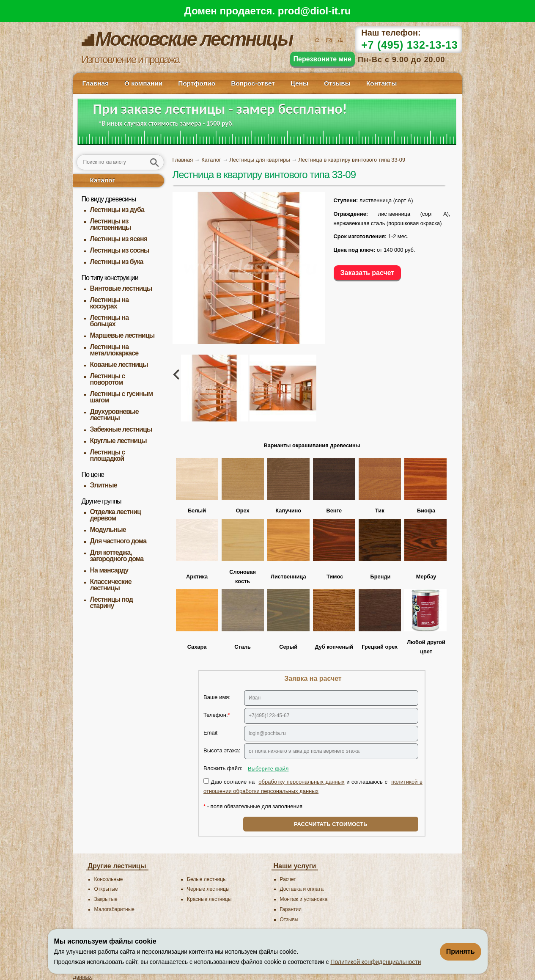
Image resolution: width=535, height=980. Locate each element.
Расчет (288, 879)
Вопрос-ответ (253, 83)
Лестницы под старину (111, 603)
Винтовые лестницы (121, 288)
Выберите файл (268, 769)
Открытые (106, 889)
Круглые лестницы (118, 441)
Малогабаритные (114, 909)
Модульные (108, 530)
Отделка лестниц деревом (115, 515)
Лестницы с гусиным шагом (122, 397)
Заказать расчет (368, 273)
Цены (299, 83)
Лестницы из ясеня (119, 239)
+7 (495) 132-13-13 (409, 45)
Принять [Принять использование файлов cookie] (461, 951)
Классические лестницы (111, 585)
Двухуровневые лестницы (114, 415)
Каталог (103, 180)
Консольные (109, 879)
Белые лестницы (207, 879)
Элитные (104, 485)
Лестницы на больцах (110, 321)
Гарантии (291, 909)
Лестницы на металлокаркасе (114, 350)
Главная (96, 83)
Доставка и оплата (302, 889)
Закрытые (106, 899)
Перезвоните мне (323, 59)
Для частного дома (118, 541)
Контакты (381, 83)
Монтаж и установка (304, 899)
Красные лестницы (209, 899)
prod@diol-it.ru (314, 11)
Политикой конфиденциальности (376, 962)
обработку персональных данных (301, 782)
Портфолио (197, 83)
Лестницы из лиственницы (111, 224)
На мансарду (109, 570)
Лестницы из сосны (120, 250)
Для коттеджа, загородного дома (117, 556)
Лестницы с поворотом (108, 379)
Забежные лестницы (121, 429)
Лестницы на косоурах (110, 303)
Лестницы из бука (117, 262)
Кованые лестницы (119, 365)
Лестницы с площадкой (108, 455)
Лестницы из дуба (117, 210)
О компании (143, 83)
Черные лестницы (208, 889)
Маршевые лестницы (122, 335)
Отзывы (337, 83)
